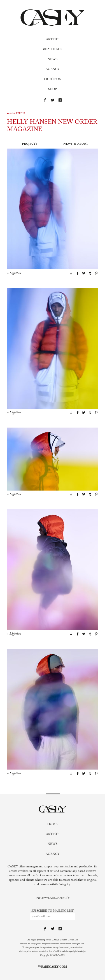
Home (53, 824)
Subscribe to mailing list (53, 911)
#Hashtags (53, 49)
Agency (53, 69)
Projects (30, 144)
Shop (53, 89)
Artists (53, 39)
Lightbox (53, 79)
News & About (76, 144)
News (53, 60)
